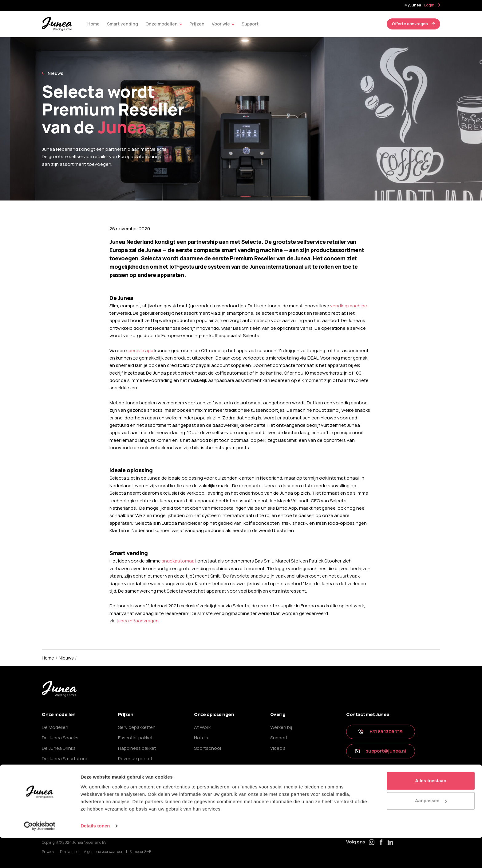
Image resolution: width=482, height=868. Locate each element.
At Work (202, 727)
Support (250, 24)
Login (429, 5)
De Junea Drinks (59, 748)
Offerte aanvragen (410, 24)
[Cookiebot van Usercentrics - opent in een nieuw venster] (40, 856)
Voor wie (223, 24)
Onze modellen (164, 24)
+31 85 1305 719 (380, 732)
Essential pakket (135, 738)
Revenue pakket (135, 759)
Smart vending (122, 24)
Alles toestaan (431, 811)
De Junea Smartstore (65, 759)
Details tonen (95, 856)
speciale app (140, 350)
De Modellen (55, 727)
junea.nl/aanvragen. (138, 621)
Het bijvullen (55, 790)
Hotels (201, 738)
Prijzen (197, 24)
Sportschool (207, 748)
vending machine (349, 306)
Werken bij (281, 727)
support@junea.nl (381, 751)
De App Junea (57, 779)
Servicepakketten (137, 727)
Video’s (278, 748)
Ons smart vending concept (72, 769)
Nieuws (55, 73)
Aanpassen (431, 831)
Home (93, 24)
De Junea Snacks (60, 738)
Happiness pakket (137, 748)
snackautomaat (179, 561)
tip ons (359, 772)
